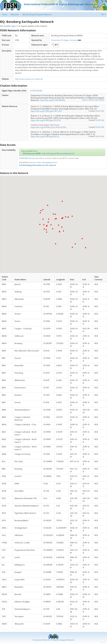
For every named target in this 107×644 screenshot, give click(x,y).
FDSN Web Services (27, 158)
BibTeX (102, 100)
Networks (15, 15)
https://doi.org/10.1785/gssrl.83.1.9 (45, 137)
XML (96, 100)
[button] (40, 224)
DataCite (85, 100)
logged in (14, 26)
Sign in (104, 14)
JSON (92, 100)
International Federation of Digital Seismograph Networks (53, 640)
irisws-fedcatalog (44, 163)
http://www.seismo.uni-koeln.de (29, 79)
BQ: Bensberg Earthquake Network (37, 15)
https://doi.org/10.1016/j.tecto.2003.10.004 (48, 127)
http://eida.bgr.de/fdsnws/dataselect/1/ (58, 154)
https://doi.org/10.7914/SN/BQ (52, 100)
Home (5, 15)
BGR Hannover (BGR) (32, 154)
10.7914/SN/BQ (36, 91)
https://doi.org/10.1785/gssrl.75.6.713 (46, 120)
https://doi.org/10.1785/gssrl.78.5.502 (46, 111)
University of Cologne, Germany (64, 40)
